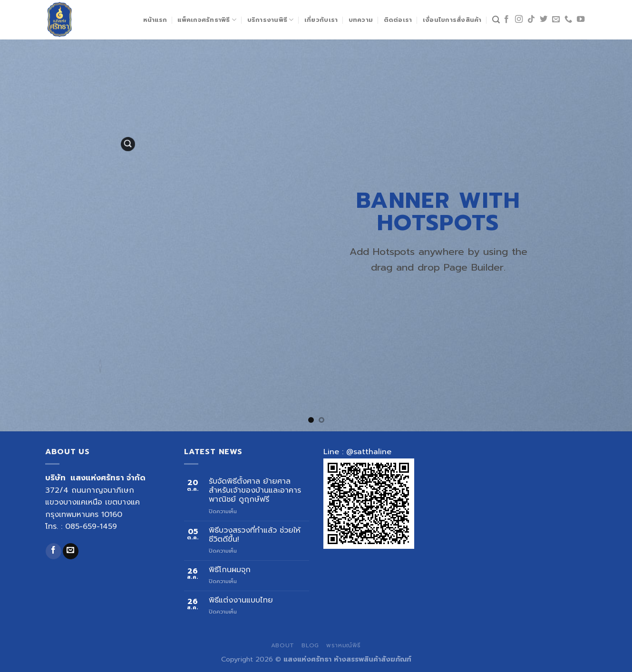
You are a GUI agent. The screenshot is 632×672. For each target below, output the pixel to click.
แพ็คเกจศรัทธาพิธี (207, 20)
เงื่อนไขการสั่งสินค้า (452, 20)
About (283, 645)
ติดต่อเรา (398, 20)
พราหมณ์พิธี (344, 645)
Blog (310, 645)
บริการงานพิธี (271, 20)
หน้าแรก (155, 20)
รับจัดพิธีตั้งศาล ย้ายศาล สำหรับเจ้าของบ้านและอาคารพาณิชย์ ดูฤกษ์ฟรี (255, 491)
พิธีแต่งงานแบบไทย (241, 600)
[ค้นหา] (496, 20)
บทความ (361, 20)
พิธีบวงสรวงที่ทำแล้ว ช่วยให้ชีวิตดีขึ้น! (255, 535)
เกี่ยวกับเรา (321, 20)
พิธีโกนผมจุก (230, 570)
